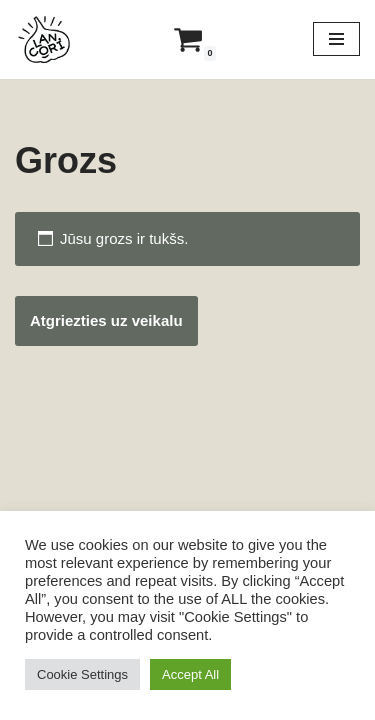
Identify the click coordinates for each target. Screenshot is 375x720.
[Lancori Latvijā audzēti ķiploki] (45, 39)
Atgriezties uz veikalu (106, 320)
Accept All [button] (190, 674)
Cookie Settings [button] (82, 674)
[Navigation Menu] (336, 39)
